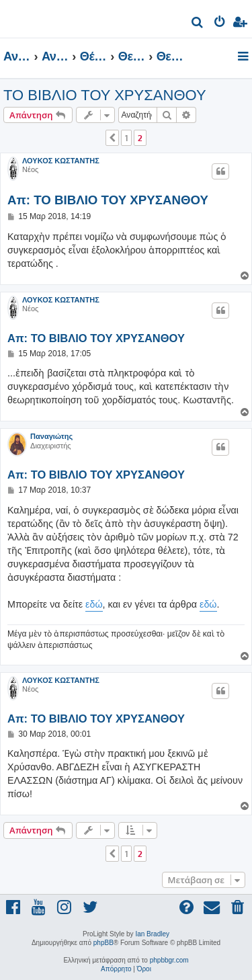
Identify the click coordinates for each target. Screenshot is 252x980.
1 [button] (126, 138)
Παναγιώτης (51, 436)
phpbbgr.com (169, 960)
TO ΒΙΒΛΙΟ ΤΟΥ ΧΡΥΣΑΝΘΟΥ (105, 95)
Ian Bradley (152, 934)
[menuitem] (198, 24)
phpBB (103, 943)
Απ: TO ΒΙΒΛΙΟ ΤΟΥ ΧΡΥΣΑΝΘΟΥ (108, 200)
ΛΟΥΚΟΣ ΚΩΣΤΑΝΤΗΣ (61, 161)
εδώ (94, 604)
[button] (112, 138)
